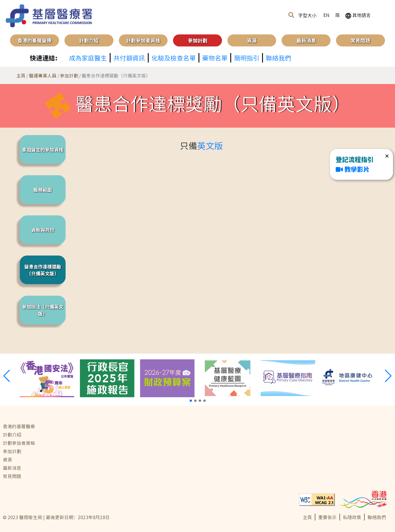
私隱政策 (352, 517)
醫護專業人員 (43, 75)
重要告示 (327, 517)
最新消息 (306, 40)
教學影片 (353, 169)
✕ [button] (387, 156)
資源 (252, 40)
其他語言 (358, 15)
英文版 (210, 145)
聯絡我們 (377, 517)
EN (326, 15)
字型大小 (307, 15)
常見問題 (360, 40)
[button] (291, 15)
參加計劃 (69, 75)
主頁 (21, 75)
